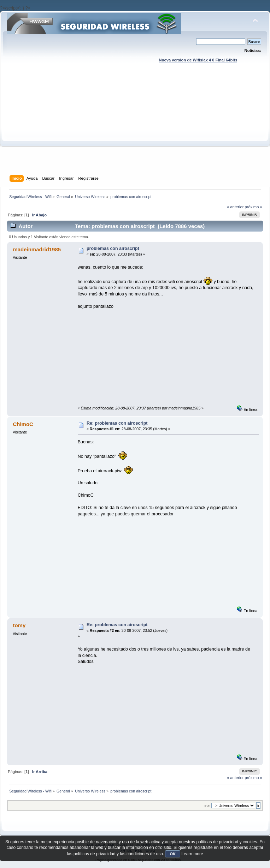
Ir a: (207, 806)
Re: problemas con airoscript (117, 423)
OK (173, 854)
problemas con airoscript (113, 249)
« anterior (235, 207)
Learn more (192, 854)
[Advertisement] (135, 126)
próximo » (254, 207)
